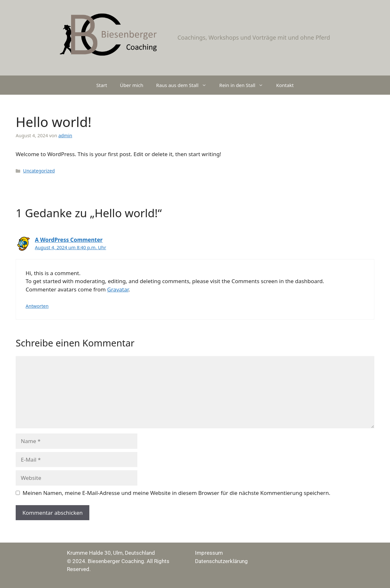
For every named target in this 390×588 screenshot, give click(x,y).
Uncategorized (39, 171)
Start (102, 85)
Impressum (209, 553)
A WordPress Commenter (69, 240)
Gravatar (118, 289)
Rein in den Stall (245, 85)
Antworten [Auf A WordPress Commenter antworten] (37, 306)
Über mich (131, 85)
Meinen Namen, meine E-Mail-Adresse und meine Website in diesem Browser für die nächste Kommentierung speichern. (177, 493)
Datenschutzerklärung (221, 561)
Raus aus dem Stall (185, 85)
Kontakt (285, 85)
